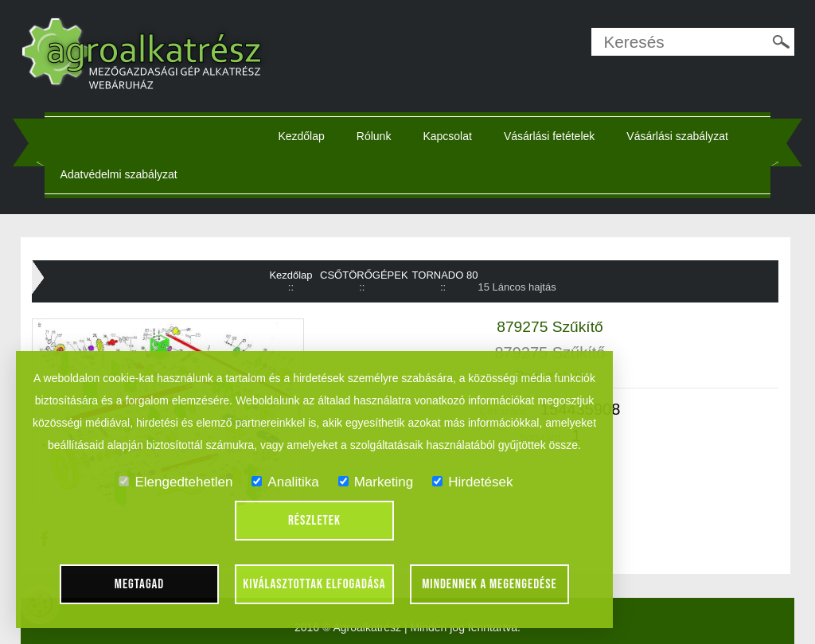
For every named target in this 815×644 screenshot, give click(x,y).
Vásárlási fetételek (549, 136)
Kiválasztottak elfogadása (314, 584)
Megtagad (140, 584)
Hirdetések (472, 482)
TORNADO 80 (445, 275)
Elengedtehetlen (175, 482)
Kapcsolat (447, 136)
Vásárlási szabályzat (677, 136)
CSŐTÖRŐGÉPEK (364, 275)
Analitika (285, 482)
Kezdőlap (301, 136)
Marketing (376, 482)
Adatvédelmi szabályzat (119, 174)
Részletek (314, 521)
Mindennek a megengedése (489, 584)
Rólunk (374, 136)
